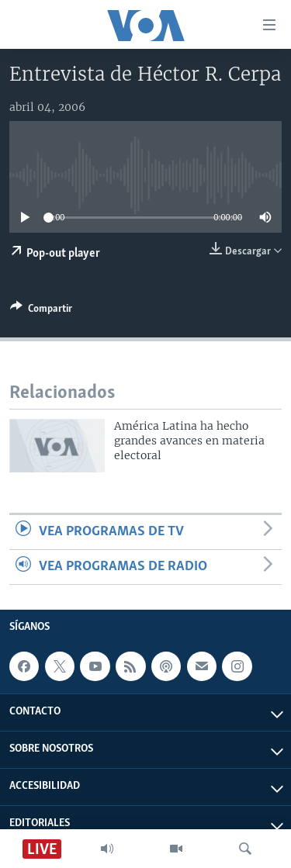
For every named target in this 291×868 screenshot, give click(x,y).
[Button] (41, 311)
